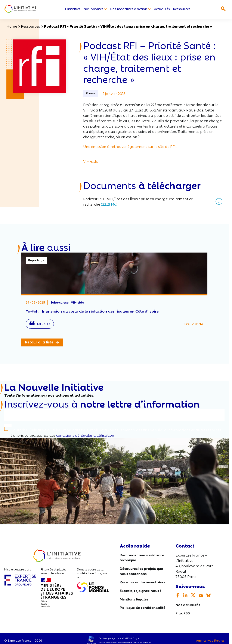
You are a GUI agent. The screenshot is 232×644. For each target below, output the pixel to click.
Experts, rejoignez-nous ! (140, 590)
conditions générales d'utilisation (85, 435)
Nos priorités (95, 9)
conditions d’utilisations (139, 642)
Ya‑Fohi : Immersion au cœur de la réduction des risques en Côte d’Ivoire (114, 293)
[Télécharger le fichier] (153, 201)
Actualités (162, 9)
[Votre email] (114, 415)
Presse (91, 93)
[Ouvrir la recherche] (223, 9)
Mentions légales (134, 599)
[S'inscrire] (8, 426)
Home (12, 26)
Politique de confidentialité (143, 607)
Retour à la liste (39, 342)
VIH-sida (91, 161)
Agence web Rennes (210, 640)
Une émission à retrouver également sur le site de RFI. (130, 146)
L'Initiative (73, 9)
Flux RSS (183, 613)
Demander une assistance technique (142, 557)
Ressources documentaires (142, 582)
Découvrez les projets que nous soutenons (141, 571)
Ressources (182, 9)
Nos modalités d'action (130, 9)
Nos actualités (188, 604)
